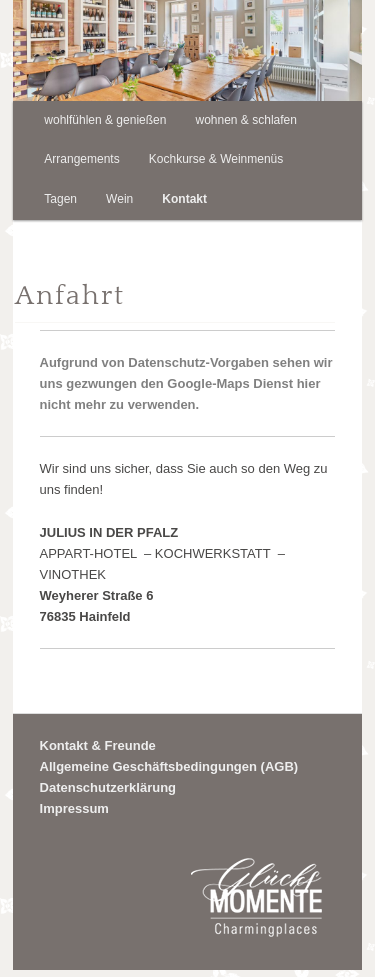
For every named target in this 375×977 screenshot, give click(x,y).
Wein (119, 199)
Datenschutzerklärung (108, 787)
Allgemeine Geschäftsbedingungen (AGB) (169, 766)
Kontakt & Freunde (98, 745)
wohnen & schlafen (246, 120)
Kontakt (184, 199)
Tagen (60, 199)
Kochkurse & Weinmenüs (216, 159)
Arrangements (81, 159)
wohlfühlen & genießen (105, 120)
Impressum (74, 808)
